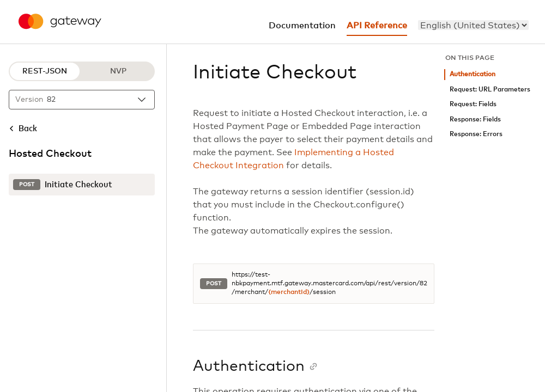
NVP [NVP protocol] (118, 71)
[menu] (473, 25)
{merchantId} (289, 292)
